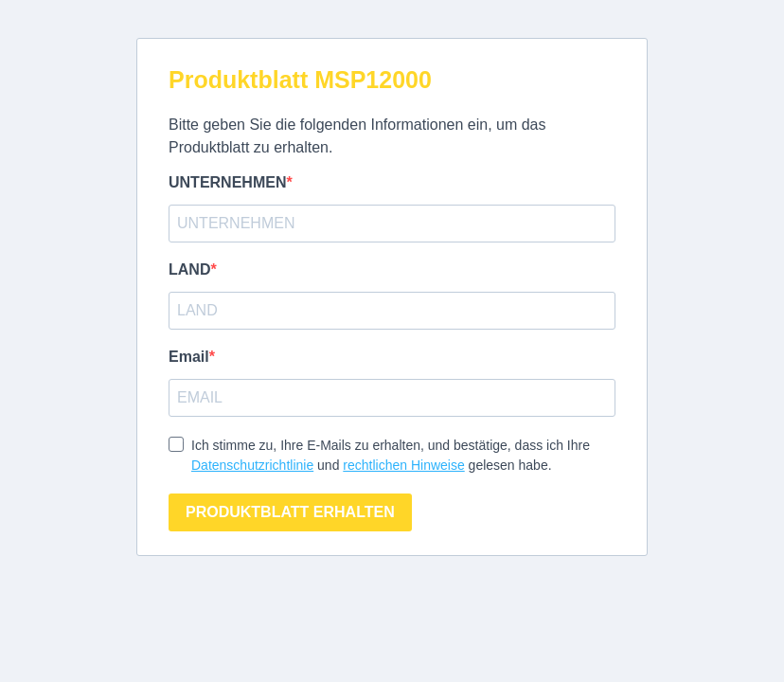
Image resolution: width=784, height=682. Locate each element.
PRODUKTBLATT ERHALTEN (290, 512)
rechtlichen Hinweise (403, 465)
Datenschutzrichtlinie (252, 465)
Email (189, 357)
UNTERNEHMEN (227, 182)
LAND (189, 269)
